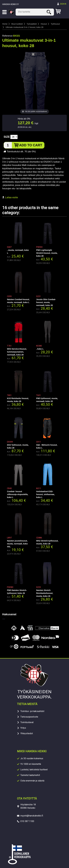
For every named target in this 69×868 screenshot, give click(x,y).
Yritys (23, 728)
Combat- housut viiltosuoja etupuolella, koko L (18, 494)
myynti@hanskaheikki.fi (32, 816)
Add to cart (31, 145)
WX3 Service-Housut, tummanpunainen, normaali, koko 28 (17, 352)
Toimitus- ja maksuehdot (32, 711)
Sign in (63, 4)
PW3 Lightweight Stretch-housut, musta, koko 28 (47, 253)
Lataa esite (10, 197)
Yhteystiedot (27, 733)
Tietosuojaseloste (29, 717)
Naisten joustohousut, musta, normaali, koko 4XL (17, 544)
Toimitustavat (27, 722)
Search (49, 12)
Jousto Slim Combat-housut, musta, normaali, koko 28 (46, 302)
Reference (7, 36)
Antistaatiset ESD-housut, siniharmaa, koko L (45, 494)
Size (7, 137)
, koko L (40, 349)
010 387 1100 (27, 821)
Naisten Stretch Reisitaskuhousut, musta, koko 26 (45, 593)
